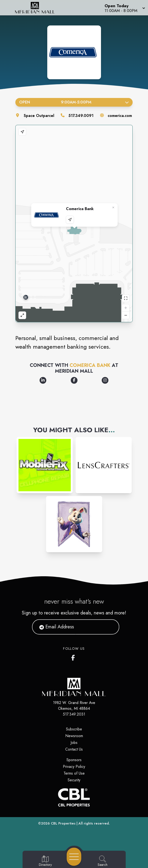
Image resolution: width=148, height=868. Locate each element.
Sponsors (74, 760)
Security (74, 780)
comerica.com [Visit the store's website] (120, 116)
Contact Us (74, 749)
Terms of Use (74, 773)
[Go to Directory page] (45, 861)
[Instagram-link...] (45, 465)
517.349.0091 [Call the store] (81, 116)
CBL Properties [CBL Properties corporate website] (63, 823)
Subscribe (74, 729)
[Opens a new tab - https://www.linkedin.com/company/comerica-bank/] (43, 380)
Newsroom (74, 736)
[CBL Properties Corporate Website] (74, 797)
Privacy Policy (74, 767)
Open (74, 102)
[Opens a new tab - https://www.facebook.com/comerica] (74, 380)
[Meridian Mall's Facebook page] (74, 657)
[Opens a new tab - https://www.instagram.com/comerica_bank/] (105, 380)
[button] (124, 8)
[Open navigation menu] (74, 857)
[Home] (38, 8)
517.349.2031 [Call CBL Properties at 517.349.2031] (74, 714)
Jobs (74, 743)
